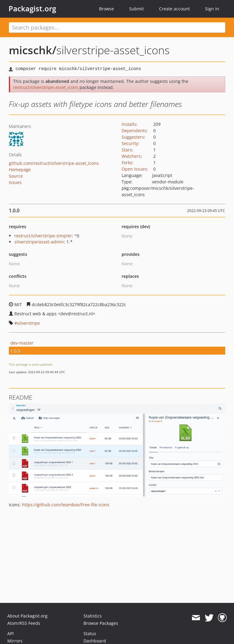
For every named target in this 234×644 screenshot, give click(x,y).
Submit (136, 9)
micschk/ (33, 50)
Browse (106, 9)
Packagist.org (32, 9)
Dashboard (95, 641)
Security (130, 143)
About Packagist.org (27, 616)
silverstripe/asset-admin (39, 242)
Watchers (131, 156)
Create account (174, 9)
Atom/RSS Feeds (24, 623)
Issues (15, 182)
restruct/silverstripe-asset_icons (46, 87)
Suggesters (133, 137)
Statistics (93, 616)
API (11, 633)
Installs (129, 124)
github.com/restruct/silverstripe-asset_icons (54, 163)
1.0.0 (15, 351)
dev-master (22, 343)
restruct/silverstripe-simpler (43, 236)
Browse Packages (101, 623)
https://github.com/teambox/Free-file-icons (66, 505)
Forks (127, 163)
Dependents (134, 131)
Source (16, 176)
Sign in (212, 9)
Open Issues (134, 169)
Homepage (20, 170)
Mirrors (15, 641)
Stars (127, 150)
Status (90, 633)
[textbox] (117, 27)
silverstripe (28, 323)
